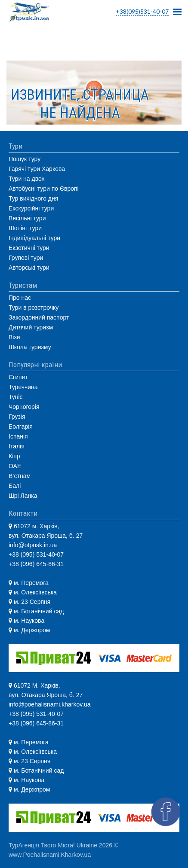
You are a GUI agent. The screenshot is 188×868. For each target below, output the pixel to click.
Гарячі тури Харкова (37, 169)
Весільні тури (27, 218)
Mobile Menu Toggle (177, 9)
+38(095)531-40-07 (142, 11)
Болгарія (21, 426)
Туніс (16, 397)
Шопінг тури (25, 228)
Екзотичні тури (29, 248)
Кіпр (14, 456)
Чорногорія (24, 407)
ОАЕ (15, 466)
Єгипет (18, 377)
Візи (14, 337)
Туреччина (23, 387)
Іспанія (18, 436)
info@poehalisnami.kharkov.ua (50, 704)
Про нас (20, 298)
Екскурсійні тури (31, 208)
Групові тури (26, 258)
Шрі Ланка (23, 496)
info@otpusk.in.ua (33, 545)
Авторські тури (29, 268)
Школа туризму (30, 347)
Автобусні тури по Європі (44, 189)
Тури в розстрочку (34, 308)
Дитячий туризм (31, 327)
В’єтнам (20, 476)
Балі (15, 486)
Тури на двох (27, 179)
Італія (17, 446)
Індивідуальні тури (34, 238)
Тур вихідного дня (33, 198)
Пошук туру (25, 159)
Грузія (17, 417)
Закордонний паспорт (39, 317)
